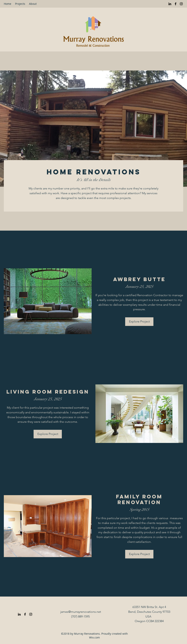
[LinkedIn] (170, 4)
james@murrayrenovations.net (81, 612)
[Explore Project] (139, 322)
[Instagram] (181, 4)
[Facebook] (176, 4)
